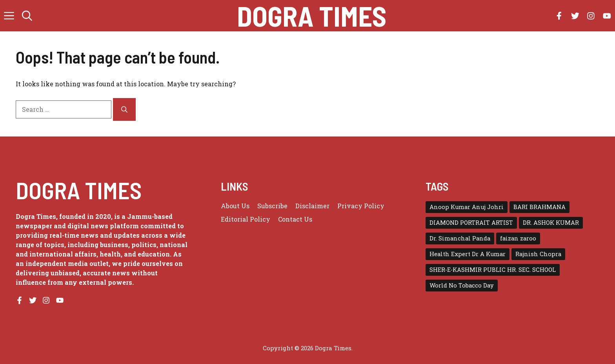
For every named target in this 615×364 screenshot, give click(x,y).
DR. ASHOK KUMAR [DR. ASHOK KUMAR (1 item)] (551, 223)
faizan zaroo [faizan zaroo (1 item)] (518, 238)
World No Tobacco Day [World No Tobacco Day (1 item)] (462, 285)
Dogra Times (312, 16)
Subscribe (272, 206)
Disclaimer (312, 206)
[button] (27, 16)
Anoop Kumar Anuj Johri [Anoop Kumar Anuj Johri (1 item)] (467, 207)
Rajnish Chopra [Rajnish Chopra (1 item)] (538, 254)
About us (235, 206)
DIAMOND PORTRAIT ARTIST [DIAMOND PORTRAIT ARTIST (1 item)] (471, 223)
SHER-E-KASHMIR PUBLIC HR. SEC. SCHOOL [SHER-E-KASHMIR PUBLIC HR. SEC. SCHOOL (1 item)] (493, 270)
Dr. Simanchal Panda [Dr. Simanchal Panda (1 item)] (460, 238)
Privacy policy (361, 206)
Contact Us (295, 219)
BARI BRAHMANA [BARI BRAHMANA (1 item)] (539, 207)
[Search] (124, 109)
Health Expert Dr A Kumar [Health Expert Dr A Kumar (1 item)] (468, 254)
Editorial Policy (246, 219)
